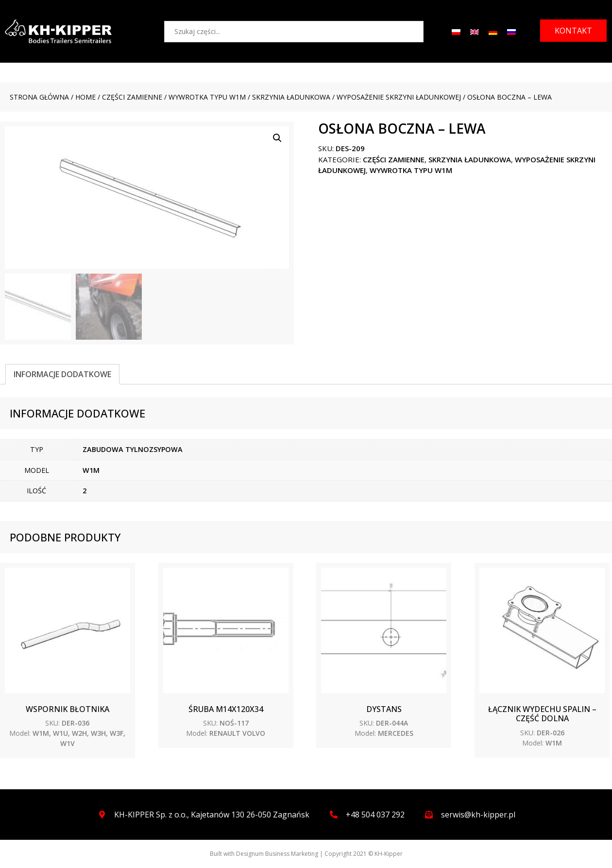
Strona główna (39, 97)
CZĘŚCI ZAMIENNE (132, 97)
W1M (91, 470)
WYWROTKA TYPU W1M (207, 97)
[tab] (62, 374)
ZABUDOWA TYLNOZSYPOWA (133, 449)
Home (85, 97)
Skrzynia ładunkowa (291, 97)
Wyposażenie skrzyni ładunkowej (399, 97)
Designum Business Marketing (277, 854)
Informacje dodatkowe (62, 374)
